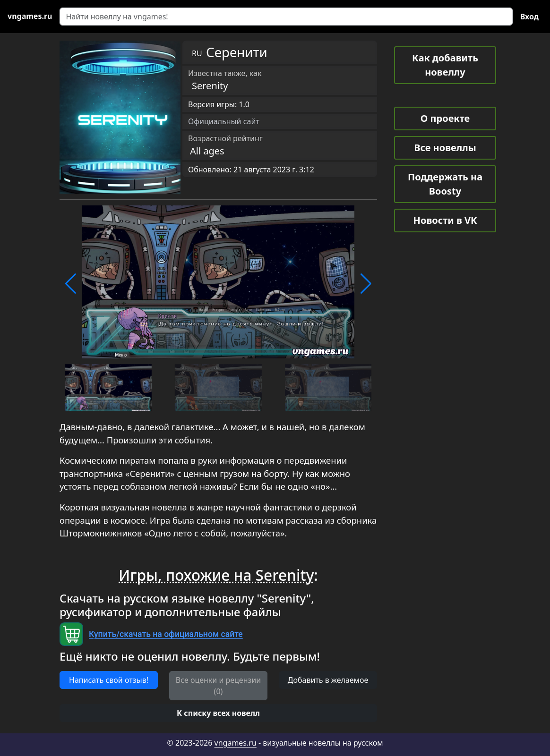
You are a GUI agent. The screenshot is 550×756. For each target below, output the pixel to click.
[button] (71, 284)
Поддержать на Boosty (445, 184)
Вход (529, 17)
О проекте (445, 118)
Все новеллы (445, 148)
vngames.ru (236, 743)
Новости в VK (445, 220)
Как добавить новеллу (445, 65)
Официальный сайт (224, 121)
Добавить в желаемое (328, 680)
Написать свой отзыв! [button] (109, 680)
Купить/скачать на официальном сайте (166, 634)
